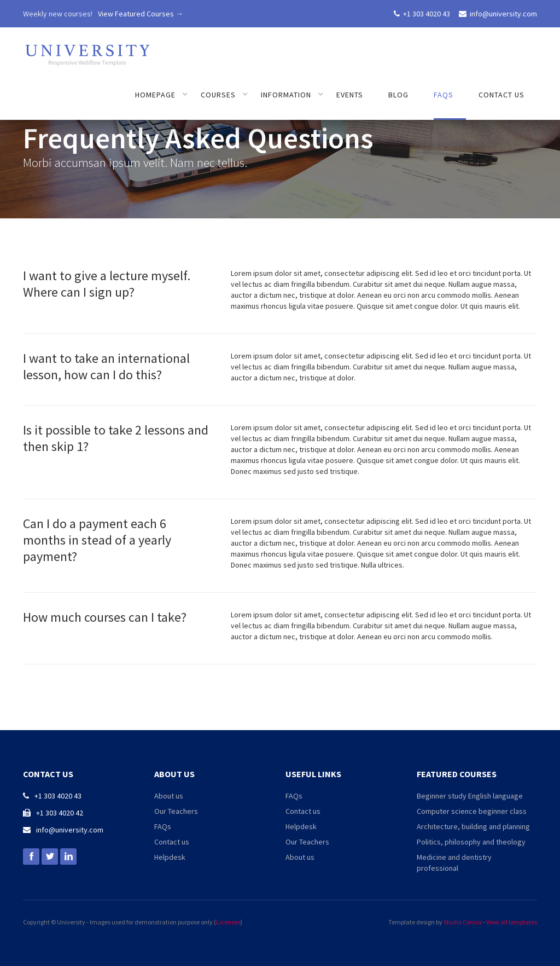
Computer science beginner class (472, 811)
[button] (162, 95)
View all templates (512, 922)
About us (169, 796)
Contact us (501, 95)
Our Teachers (176, 811)
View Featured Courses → (141, 14)
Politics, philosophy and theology (471, 842)
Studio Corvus (463, 922)
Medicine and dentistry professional (454, 863)
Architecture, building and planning (473, 826)
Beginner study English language (470, 796)
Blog (398, 95)
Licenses (228, 922)
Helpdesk (170, 857)
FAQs (444, 95)
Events (350, 95)
